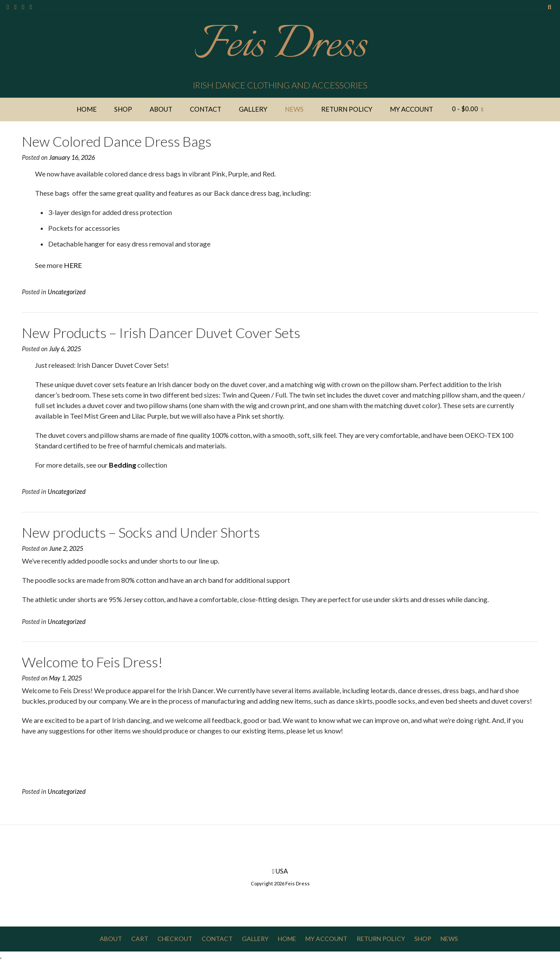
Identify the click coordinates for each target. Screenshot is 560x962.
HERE (73, 265)
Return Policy (347, 109)
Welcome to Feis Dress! (92, 662)
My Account (411, 109)
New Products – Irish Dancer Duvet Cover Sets (161, 333)
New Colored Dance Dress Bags (117, 141)
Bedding (122, 465)
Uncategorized (67, 292)
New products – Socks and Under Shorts (141, 532)
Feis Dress (280, 46)
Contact (206, 109)
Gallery (253, 109)
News (294, 109)
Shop (123, 109)
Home (87, 109)
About (161, 109)
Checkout (175, 939)
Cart (140, 939)
